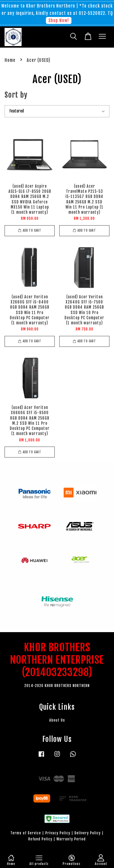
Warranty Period (71, 839)
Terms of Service (26, 833)
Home (10, 60)
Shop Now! (59, 20)
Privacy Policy (58, 833)
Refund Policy (40, 839)
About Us (57, 720)
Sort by (16, 95)
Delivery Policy (88, 833)
